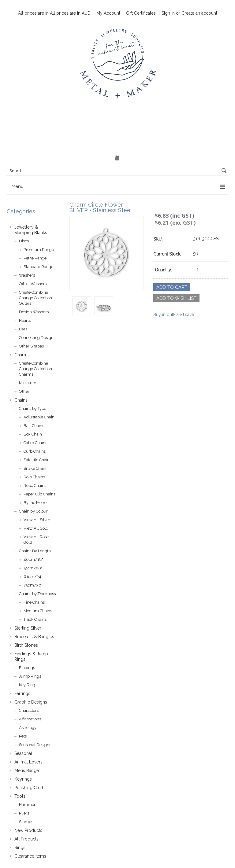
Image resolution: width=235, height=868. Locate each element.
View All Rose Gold (36, 540)
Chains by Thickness (37, 594)
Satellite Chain (37, 460)
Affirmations (30, 719)
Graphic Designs (31, 702)
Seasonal (23, 753)
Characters (29, 710)
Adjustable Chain (39, 417)
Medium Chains (38, 611)
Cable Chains (35, 443)
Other (24, 391)
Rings (20, 848)
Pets (23, 736)
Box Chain (33, 434)
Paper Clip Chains (39, 494)
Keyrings (23, 779)
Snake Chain (35, 468)
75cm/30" (33, 585)
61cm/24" (33, 577)
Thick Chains (35, 619)
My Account (108, 13)
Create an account (199, 13)
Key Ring (27, 685)
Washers (27, 275)
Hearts (25, 320)
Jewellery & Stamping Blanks (31, 230)
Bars (23, 329)
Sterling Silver (28, 628)
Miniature (28, 383)
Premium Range (39, 250)
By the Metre (35, 503)
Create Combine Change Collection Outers (35, 298)
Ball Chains (34, 426)
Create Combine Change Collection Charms (35, 369)
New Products (28, 830)
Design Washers (34, 312)
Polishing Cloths (30, 788)
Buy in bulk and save (174, 314)
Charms (22, 355)
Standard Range (38, 267)
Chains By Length (35, 551)
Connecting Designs (37, 338)
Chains (21, 400)
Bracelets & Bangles (34, 637)
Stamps (26, 822)
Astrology (28, 728)
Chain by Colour (33, 511)
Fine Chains (34, 602)
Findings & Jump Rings (31, 657)
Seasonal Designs (35, 745)
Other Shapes (31, 346)
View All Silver (37, 520)
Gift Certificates (141, 13)
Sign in (168, 13)
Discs (24, 241)
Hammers (28, 805)
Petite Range (35, 258)
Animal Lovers (28, 762)
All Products (26, 839)
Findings (27, 668)
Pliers (24, 813)
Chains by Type (33, 408)
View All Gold (36, 528)
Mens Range (27, 771)
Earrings (22, 693)
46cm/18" (33, 559)
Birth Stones (26, 645)
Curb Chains (35, 451)
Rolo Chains (34, 477)
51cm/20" (33, 568)
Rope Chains (35, 485)
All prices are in (70, 13)
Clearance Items (30, 856)
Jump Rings (30, 676)
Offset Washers (33, 284)
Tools (20, 796)
